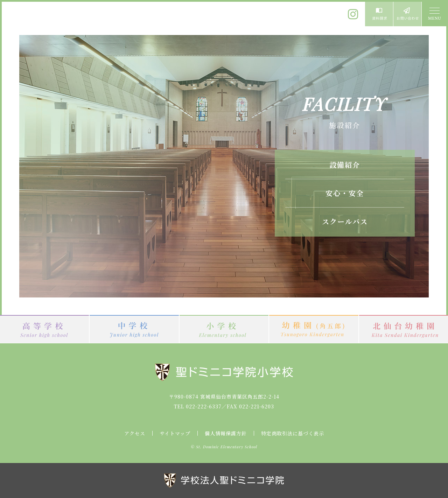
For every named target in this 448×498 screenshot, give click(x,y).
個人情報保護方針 (226, 433)
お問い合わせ (407, 14)
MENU (434, 14)
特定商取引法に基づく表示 (293, 433)
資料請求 (379, 14)
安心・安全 (345, 193)
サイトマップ (175, 433)
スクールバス (345, 221)
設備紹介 (345, 165)
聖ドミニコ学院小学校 (66, 19)
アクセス (135, 433)
